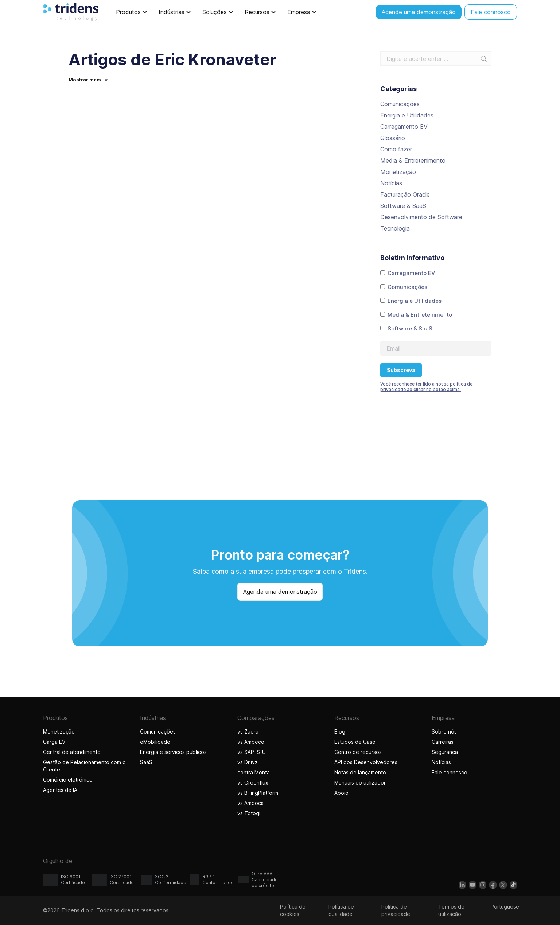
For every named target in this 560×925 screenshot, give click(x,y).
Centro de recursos (358, 752)
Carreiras (443, 742)
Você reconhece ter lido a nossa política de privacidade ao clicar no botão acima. (426, 387)
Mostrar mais (88, 80)
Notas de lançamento (360, 772)
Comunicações (400, 104)
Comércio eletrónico (68, 780)
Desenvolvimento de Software (421, 217)
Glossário (393, 138)
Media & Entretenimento (413, 160)
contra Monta (254, 772)
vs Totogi (250, 813)
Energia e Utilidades (407, 115)
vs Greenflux (253, 783)
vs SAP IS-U (252, 752)
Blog (340, 732)
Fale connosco (450, 772)
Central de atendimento (72, 752)
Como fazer (396, 149)
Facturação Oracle (405, 194)
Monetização (398, 172)
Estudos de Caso (355, 742)
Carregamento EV (404, 127)
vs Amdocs (250, 803)
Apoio (341, 793)
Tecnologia (395, 228)
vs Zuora (248, 732)
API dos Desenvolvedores (366, 762)
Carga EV (54, 742)
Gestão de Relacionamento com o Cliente (84, 766)
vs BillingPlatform (258, 793)
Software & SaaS (403, 206)
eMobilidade (155, 742)
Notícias (391, 183)
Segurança (445, 752)
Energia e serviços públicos (173, 752)
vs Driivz (248, 762)
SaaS (146, 762)
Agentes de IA (61, 790)
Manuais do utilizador (360, 783)
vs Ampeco (251, 742)
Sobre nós (444, 732)
